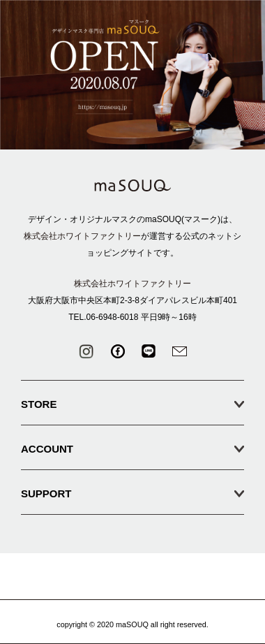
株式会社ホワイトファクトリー (82, 236)
